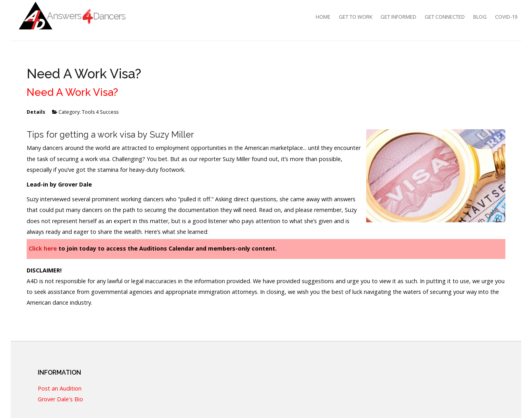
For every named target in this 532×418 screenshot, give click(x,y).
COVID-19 (506, 17)
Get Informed (398, 17)
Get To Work (355, 17)
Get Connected (445, 17)
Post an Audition (60, 389)
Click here (43, 248)
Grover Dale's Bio (60, 400)
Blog (480, 17)
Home (323, 17)
